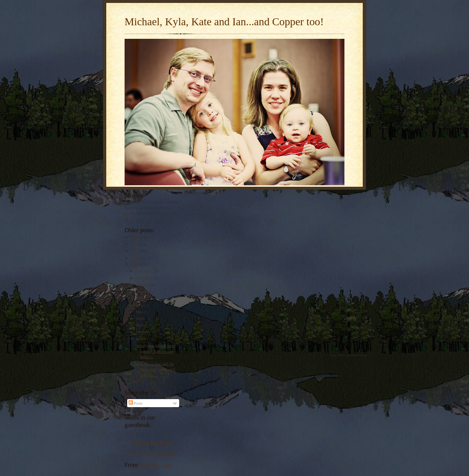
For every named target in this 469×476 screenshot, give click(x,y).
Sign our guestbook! (152, 442)
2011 (135, 244)
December (145, 271)
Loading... (133, 431)
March (142, 325)
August (142, 291)
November (145, 278)
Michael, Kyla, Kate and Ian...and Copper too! (224, 22)
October (143, 285)
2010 (135, 251)
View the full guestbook (152, 453)
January (143, 339)
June (140, 305)
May (140, 312)
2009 (135, 258)
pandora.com (156, 465)
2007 (135, 382)
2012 (135, 237)
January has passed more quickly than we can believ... (155, 351)
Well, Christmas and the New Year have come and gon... (155, 369)
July (140, 298)
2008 (135, 264)
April (141, 318)
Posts (136, 403)
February (144, 332)
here (128, 213)
